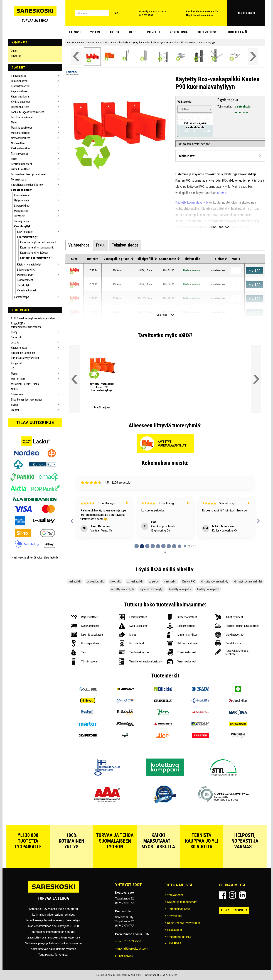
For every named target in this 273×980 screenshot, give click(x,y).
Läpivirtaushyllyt (26, 270)
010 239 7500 (146, 15)
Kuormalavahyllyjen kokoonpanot (38, 242)
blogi (133, 32)
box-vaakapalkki (95, 582)
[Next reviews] (258, 521)
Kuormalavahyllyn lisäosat (34, 253)
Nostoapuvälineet (21, 138)
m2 (13, 368)
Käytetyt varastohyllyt (29, 264)
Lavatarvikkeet (22, 206)
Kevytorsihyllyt (25, 232)
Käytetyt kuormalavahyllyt (36, 258)
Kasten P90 (189, 582)
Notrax (15, 389)
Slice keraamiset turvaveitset (27, 400)
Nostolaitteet (18, 143)
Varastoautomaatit (27, 290)
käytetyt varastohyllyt (152, 589)
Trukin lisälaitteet (20, 169)
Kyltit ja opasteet (20, 102)
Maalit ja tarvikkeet (21, 128)
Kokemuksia (179, 32)
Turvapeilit (20, 216)
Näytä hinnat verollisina (199, 15)
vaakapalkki (75, 582)
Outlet (14, 51)
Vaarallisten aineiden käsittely (27, 185)
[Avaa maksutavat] (220, 156)
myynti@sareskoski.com (153, 11)
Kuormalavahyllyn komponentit (37, 248)
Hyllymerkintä (21, 200)
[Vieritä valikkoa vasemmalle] (76, 56)
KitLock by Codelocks (23, 353)
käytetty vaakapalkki (180, 589)
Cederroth (17, 337)
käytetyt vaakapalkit (208, 589)
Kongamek (17, 363)
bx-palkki (154, 582)
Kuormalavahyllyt (27, 237)
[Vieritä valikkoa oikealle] (253, 56)
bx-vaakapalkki (135, 582)
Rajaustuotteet (19, 76)
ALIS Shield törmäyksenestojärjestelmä (33, 318)
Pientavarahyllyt (26, 275)
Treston (15, 410)
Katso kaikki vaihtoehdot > (195, 144)
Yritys (95, 32)
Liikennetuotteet (20, 107)
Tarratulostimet (19, 154)
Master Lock (18, 379)
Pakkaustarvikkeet (21, 148)
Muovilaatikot (21, 211)
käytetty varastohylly (122, 589)
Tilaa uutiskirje (35, 423)
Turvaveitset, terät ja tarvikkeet (28, 174)
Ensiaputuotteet (20, 81)
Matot (14, 122)
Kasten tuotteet (20, 348)
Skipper (15, 405)
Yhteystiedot (208, 32)
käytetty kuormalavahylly (215, 582)
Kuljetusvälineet (20, 91)
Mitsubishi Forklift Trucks (25, 384)
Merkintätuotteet (20, 133)
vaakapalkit (170, 582)
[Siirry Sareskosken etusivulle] (35, 13)
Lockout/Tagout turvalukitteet (28, 112)
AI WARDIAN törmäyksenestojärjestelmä (26, 325)
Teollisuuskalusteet (21, 164)
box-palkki (116, 582)
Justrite (15, 342)
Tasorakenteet (25, 280)
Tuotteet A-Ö (237, 32)
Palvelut (154, 32)
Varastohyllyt (22, 226)
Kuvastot (16, 56)
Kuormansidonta (20, 97)
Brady (14, 332)
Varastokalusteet (22, 190)
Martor (15, 374)
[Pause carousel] (165, 552)
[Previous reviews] (72, 521)
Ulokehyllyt (23, 285)
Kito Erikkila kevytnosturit (25, 358)
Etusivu (75, 32)
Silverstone (17, 394)
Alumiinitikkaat (22, 195)
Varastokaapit (22, 297)
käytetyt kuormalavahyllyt (248, 582)
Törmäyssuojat (19, 180)
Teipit (14, 159)
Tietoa (115, 32)
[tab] (79, 245)
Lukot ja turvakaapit (22, 117)
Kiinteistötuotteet (21, 86)
